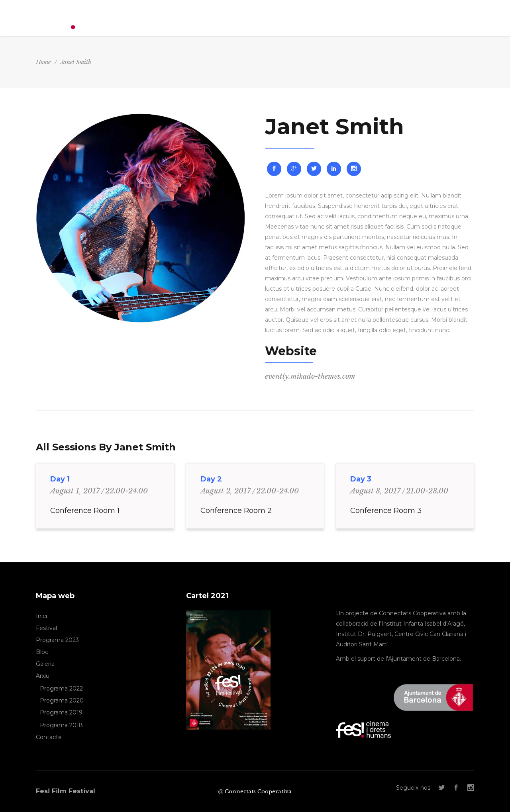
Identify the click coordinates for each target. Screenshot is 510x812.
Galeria (45, 664)
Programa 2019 (61, 712)
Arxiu (43, 676)
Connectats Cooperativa (258, 791)
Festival (46, 628)
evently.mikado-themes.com (310, 376)
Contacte (49, 737)
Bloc (42, 652)
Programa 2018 (61, 725)
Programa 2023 (57, 640)
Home (43, 62)
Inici (41, 616)
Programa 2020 (62, 700)
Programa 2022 (61, 689)
